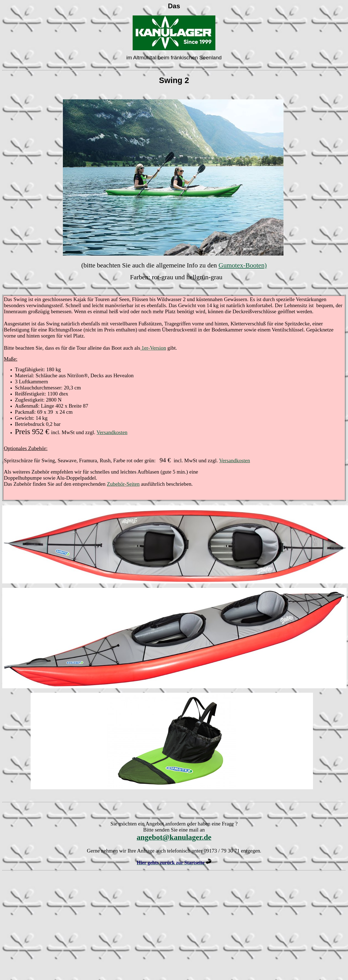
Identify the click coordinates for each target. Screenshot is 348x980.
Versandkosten (112, 432)
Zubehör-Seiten (123, 484)
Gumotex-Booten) (243, 265)
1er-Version (153, 348)
